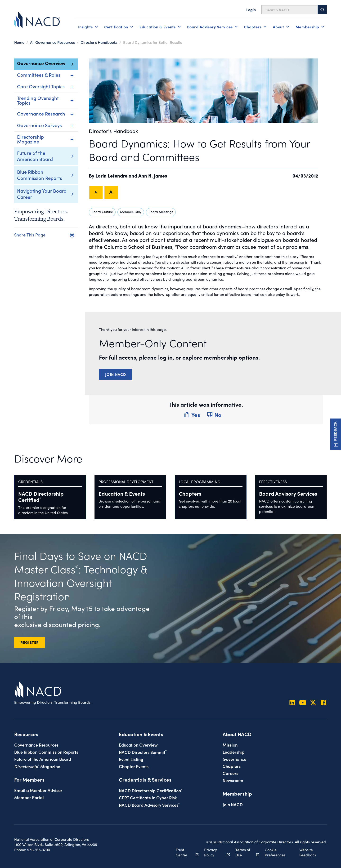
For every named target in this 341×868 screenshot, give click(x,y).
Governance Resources (36, 745)
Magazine (37, 766)
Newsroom (233, 780)
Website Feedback (308, 852)
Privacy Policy (214, 852)
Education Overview (138, 745)
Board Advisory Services (288, 493)
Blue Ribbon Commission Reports (40, 175)
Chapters (190, 493)
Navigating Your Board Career (42, 194)
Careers (230, 773)
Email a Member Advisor (38, 790)
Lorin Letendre (111, 175)
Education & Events (122, 493)
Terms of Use (245, 852)
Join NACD (115, 374)
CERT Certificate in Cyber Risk (148, 797)
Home (19, 42)
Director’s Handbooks (99, 42)
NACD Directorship (41, 496)
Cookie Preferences (275, 852)
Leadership (233, 752)
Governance (234, 759)
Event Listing (131, 759)
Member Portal (29, 797)
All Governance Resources (52, 42)
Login (251, 9)
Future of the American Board (35, 156)
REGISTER (30, 642)
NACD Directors (143, 752)
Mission (230, 745)
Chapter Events (134, 766)
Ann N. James (153, 175)
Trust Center (184, 852)
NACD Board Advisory (149, 805)
